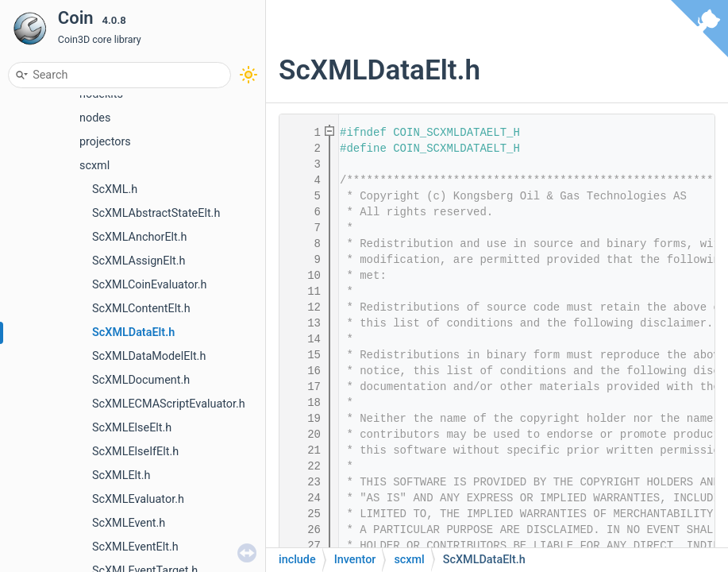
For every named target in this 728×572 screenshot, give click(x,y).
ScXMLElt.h (121, 475)
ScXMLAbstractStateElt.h (156, 213)
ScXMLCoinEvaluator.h (149, 285)
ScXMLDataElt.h (133, 332)
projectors (105, 142)
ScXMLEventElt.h (135, 547)
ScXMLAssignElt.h (139, 261)
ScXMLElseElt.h (132, 428)
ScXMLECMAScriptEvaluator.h (169, 404)
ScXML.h (115, 189)
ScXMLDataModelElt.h (149, 356)
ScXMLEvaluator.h (138, 499)
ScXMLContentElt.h (141, 309)
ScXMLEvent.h (129, 523)
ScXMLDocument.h (141, 380)
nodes (95, 118)
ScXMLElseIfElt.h (135, 452)
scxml (94, 166)
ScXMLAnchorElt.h (140, 237)
